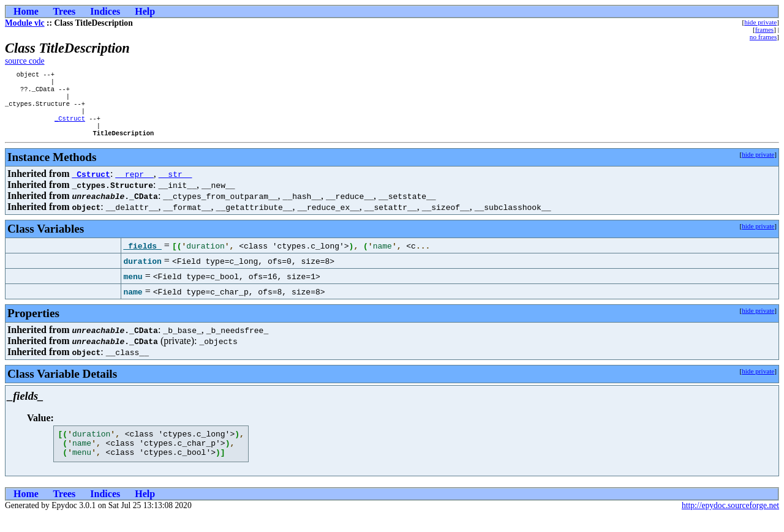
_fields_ (142, 257)
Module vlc (25, 23)
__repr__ (134, 185)
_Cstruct (70, 127)
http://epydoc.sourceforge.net (730, 522)
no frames (763, 37)
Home (26, 11)
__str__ (175, 185)
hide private (760, 22)
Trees (65, 11)
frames (764, 29)
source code (25, 61)
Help (145, 11)
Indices (105, 11)
